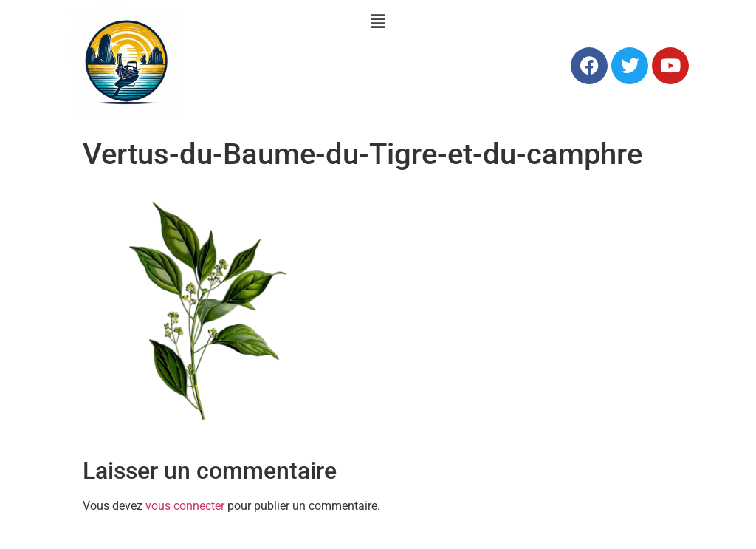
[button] (378, 21)
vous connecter (185, 506)
